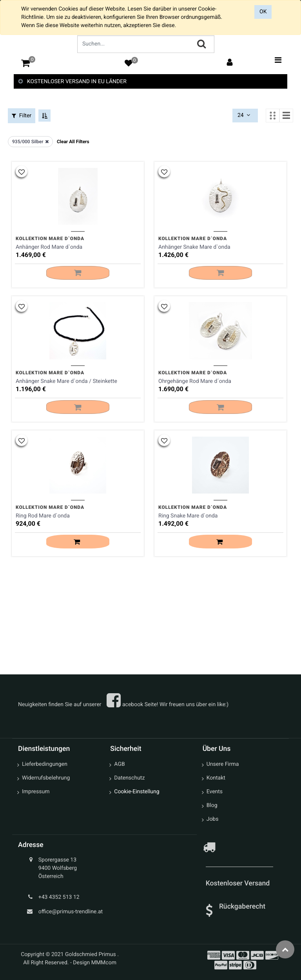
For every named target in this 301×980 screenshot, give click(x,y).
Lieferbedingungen (45, 765)
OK (263, 12)
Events (215, 792)
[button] (22, 170)
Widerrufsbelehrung (46, 778)
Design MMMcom (95, 963)
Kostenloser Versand (239, 884)
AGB (119, 765)
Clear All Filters (73, 141)
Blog (212, 806)
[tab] (150, 82)
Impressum (36, 792)
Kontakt (216, 778)
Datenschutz (129, 778)
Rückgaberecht (242, 907)
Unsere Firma (223, 765)
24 (245, 115)
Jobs (213, 820)
